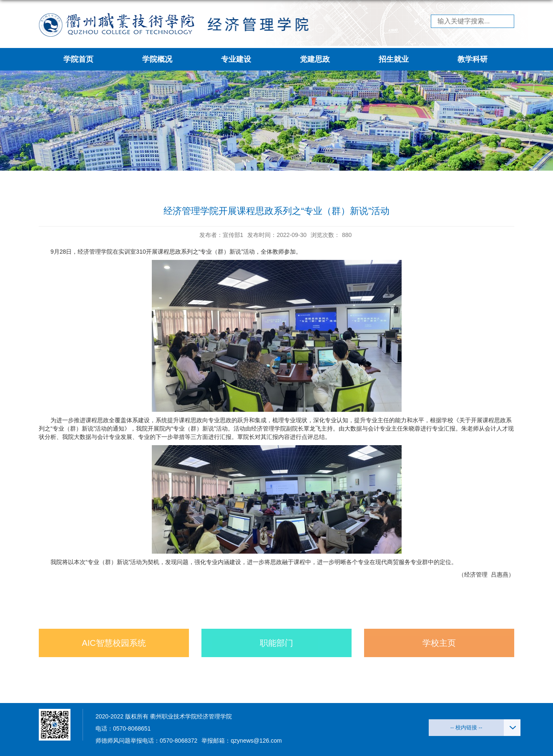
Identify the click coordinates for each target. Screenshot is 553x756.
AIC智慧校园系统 (114, 643)
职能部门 (276, 643)
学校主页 (439, 643)
